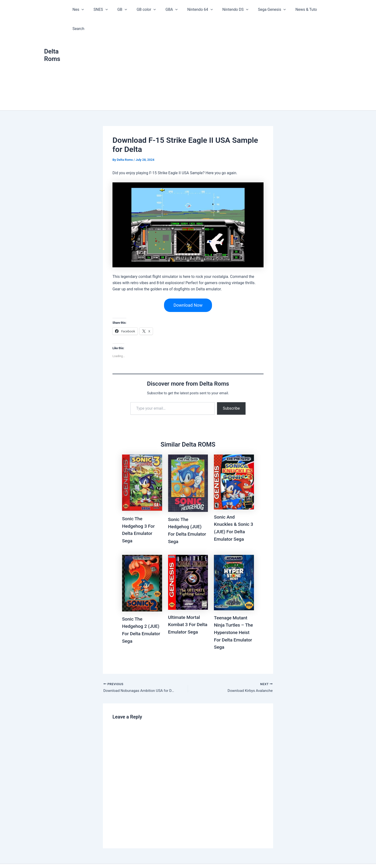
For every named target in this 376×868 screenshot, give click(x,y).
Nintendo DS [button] (231, 10)
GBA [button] (171, 10)
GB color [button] (147, 10)
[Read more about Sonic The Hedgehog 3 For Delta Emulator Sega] (142, 464)
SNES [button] (106, 10)
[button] (89, 10)
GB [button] (125, 10)
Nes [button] (85, 10)
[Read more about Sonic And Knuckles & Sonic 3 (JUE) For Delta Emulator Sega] (234, 463)
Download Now (188, 286)
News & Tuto (298, 9)
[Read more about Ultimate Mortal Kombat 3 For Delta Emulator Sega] (188, 562)
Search (322, 9)
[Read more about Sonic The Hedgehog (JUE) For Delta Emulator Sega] (188, 464)
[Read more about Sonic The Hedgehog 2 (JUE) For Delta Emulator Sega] (142, 563)
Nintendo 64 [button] (197, 10)
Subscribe (231, 389)
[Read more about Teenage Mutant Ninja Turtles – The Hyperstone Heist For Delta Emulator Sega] (234, 563)
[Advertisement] (204, 55)
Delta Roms (52, 45)
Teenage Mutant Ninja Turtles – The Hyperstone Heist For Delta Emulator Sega (231, 612)
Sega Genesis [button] (265, 10)
